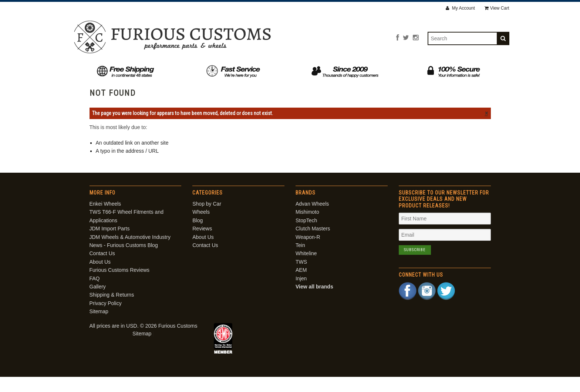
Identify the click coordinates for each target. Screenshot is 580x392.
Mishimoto (307, 227)
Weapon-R (308, 252)
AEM (301, 285)
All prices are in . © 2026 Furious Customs (144, 341)
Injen (301, 294)
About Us (348, 70)
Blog (268, 70)
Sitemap (99, 327)
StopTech (306, 236)
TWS (301, 277)
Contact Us (398, 70)
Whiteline (306, 269)
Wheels (232, 70)
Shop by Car (183, 70)
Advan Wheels (312, 219)
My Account (460, 8)
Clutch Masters (313, 244)
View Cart (497, 8)
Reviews (304, 70)
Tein (300, 260)
